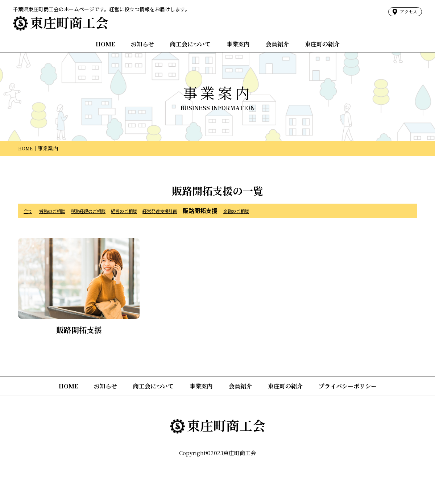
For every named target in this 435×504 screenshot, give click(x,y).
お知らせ (142, 44)
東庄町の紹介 (322, 44)
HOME (105, 44)
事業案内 (238, 44)
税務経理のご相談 (105, 211)
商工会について (190, 44)
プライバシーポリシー (348, 386)
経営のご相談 (152, 211)
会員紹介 (277, 44)
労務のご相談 (59, 211)
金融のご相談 (284, 211)
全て (29, 211)
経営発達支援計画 (198, 211)
